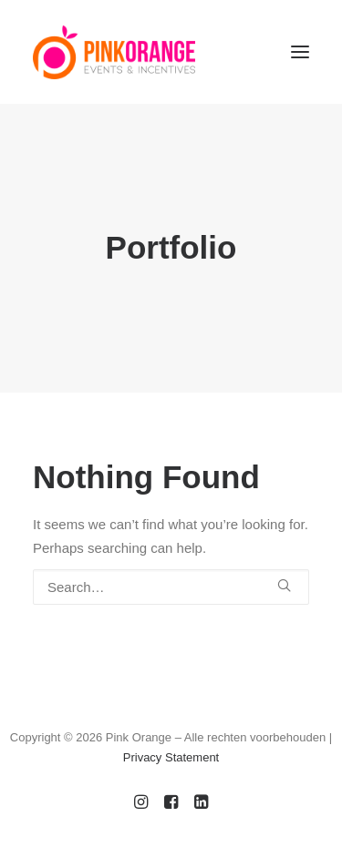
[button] (300, 52)
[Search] (171, 587)
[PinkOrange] (114, 52)
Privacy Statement (171, 757)
